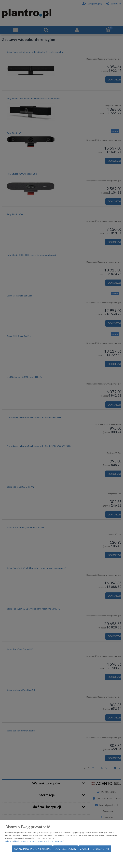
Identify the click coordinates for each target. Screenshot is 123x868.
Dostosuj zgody (66, 849)
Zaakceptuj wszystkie (95, 849)
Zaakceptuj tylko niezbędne (32, 849)
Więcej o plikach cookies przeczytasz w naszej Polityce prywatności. (35, 841)
